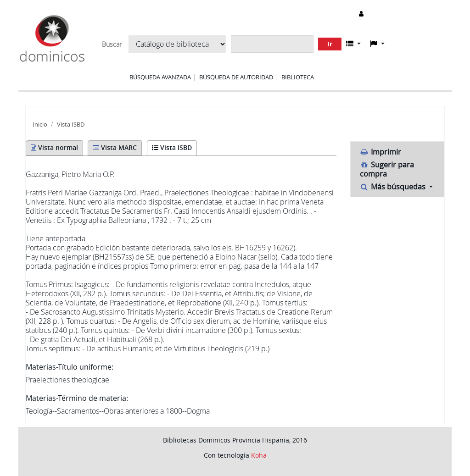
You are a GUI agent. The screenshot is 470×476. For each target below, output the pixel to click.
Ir (330, 44)
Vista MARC (115, 147)
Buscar (112, 44)
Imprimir (381, 152)
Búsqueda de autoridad (236, 77)
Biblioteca (298, 77)
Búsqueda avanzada (160, 77)
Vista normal (54, 147)
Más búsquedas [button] (394, 187)
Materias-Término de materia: (77, 398)
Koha (259, 455)
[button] (353, 44)
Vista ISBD (71, 125)
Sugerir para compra (387, 169)
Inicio (40, 125)
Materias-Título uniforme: (70, 367)
